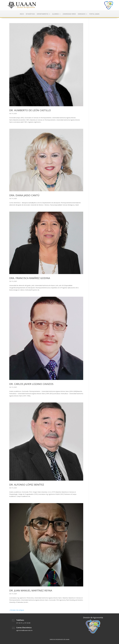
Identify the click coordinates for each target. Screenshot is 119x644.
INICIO (22, 14)
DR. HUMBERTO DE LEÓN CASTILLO (30, 110)
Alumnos (56, 14)
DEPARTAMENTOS (43, 14)
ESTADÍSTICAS (30, 14)
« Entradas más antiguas (17, 610)
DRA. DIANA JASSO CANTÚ (24, 195)
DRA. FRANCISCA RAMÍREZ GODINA (30, 278)
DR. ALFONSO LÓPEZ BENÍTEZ (27, 485)
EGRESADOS (82, 14)
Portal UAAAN (94, 14)
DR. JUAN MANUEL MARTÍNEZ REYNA (31, 590)
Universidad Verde (69, 14)
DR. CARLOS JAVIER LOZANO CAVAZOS (31, 384)
